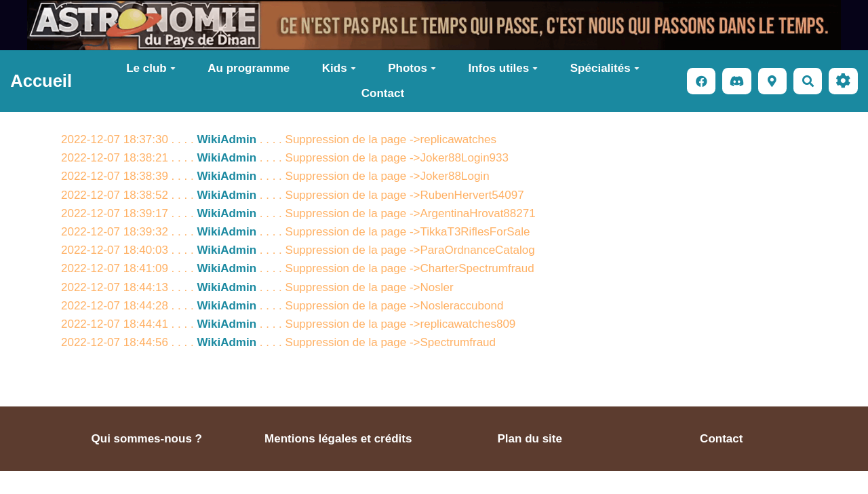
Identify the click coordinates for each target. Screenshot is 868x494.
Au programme (249, 68)
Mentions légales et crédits (338, 439)
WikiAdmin (226, 139)
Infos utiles (503, 68)
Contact (383, 93)
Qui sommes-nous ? (147, 439)
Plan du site (530, 439)
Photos (412, 68)
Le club (151, 68)
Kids (339, 68)
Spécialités (605, 68)
